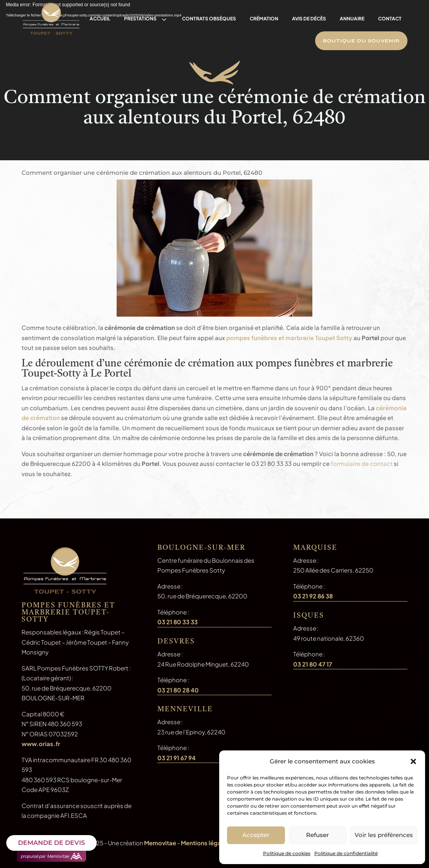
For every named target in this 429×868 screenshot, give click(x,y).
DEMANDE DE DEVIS (51, 843)
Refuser (317, 835)
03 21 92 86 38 (313, 596)
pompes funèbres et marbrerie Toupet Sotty (289, 338)
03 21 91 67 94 (177, 758)
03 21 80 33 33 (178, 622)
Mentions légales (205, 843)
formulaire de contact (362, 463)
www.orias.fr (41, 744)
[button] (413, 761)
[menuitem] (100, 19)
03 (178, 690)
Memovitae (160, 843)
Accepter (256, 835)
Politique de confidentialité (346, 853)
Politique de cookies (287, 853)
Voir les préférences (384, 835)
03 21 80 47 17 (313, 664)
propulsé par (52, 856)
